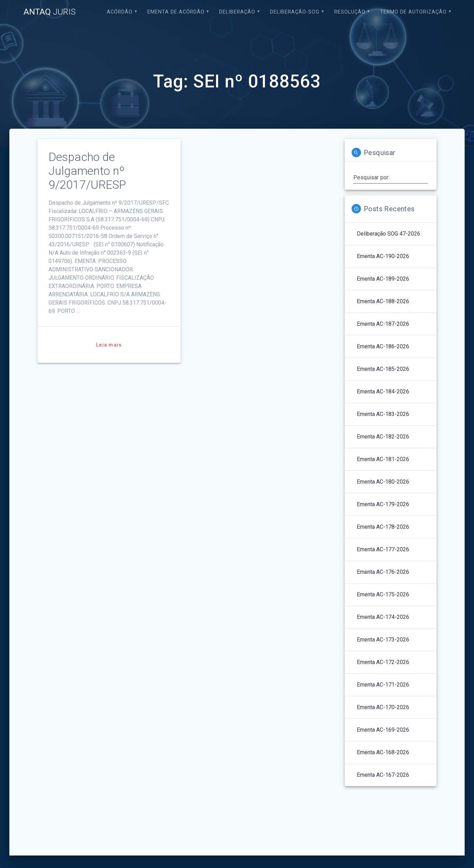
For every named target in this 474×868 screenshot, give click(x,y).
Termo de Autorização (413, 12)
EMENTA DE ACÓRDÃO (176, 12)
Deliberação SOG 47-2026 (389, 234)
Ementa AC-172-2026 (383, 662)
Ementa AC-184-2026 (383, 392)
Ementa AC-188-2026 (383, 301)
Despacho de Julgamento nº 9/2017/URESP (87, 171)
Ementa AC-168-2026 (383, 752)
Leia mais (109, 345)
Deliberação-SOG (295, 12)
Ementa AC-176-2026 (383, 572)
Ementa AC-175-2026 (383, 594)
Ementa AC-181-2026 (383, 459)
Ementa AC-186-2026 (383, 346)
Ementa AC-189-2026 (383, 279)
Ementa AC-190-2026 (383, 256)
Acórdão (120, 12)
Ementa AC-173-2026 (383, 640)
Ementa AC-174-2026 (383, 617)
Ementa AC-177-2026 (383, 549)
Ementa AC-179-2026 (383, 504)
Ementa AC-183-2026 (383, 414)
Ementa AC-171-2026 (383, 685)
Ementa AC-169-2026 (383, 730)
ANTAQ (50, 12)
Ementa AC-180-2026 (383, 482)
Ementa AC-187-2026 (383, 324)
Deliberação (237, 12)
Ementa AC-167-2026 (383, 775)
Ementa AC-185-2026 (383, 369)
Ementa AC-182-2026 (383, 437)
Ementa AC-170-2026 (383, 707)
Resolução (350, 12)
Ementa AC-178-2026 (383, 527)
